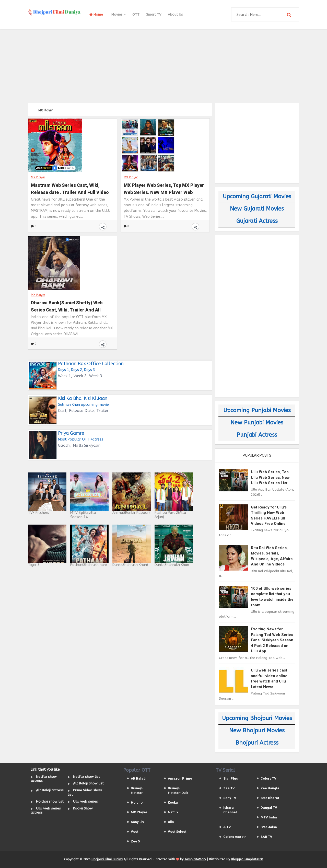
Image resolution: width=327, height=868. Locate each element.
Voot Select (177, 832)
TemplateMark (195, 859)
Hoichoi (137, 802)
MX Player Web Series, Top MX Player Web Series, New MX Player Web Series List (164, 188)
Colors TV (268, 778)
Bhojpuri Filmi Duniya (107, 859)
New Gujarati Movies (257, 209)
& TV (227, 827)
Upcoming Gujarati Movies (257, 196)
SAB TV (266, 837)
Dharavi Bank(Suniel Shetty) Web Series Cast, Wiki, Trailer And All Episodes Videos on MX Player (67, 306)
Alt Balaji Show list (88, 783)
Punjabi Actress (257, 435)
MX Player (38, 177)
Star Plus (231, 778)
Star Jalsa (269, 827)
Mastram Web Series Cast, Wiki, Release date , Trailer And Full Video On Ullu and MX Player (70, 188)
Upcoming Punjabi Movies (257, 410)
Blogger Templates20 (247, 859)
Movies (119, 14)
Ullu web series (85, 801)
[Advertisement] (163, 65)
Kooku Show (83, 808)
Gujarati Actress (257, 221)
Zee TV (229, 788)
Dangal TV (269, 808)
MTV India (269, 817)
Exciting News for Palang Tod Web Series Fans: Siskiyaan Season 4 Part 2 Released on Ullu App (272, 640)
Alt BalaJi (139, 778)
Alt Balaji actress (50, 790)
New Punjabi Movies (257, 423)
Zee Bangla (270, 788)
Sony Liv (137, 822)
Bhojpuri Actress (257, 743)
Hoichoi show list (50, 801)
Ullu (171, 822)
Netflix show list (86, 777)
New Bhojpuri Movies (257, 731)
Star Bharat (270, 798)
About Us (175, 14)
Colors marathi (235, 837)
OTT (136, 14)
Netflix (173, 812)
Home (96, 14)
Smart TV (154, 14)
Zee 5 (135, 841)
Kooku (173, 802)
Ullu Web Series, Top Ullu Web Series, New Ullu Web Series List (270, 477)
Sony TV (230, 798)
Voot (135, 832)
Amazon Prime (180, 778)
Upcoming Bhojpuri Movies (257, 718)
